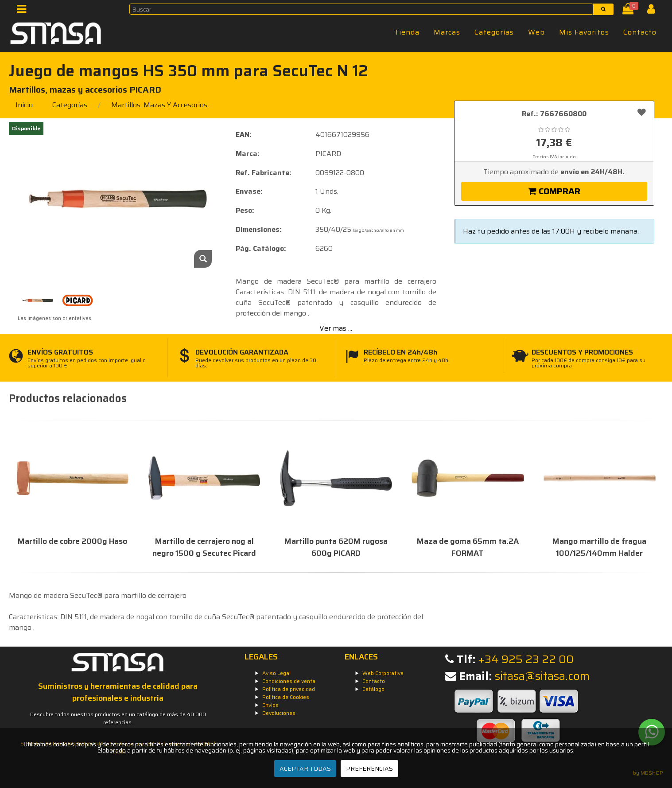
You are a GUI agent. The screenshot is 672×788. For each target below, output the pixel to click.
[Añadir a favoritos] (642, 112)
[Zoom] (203, 259)
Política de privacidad (289, 689)
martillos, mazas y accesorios (159, 105)
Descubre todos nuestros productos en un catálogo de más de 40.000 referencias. (118, 718)
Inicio (24, 105)
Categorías (494, 32)
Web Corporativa (383, 673)
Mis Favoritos (584, 32)
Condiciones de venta (289, 681)
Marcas (447, 32)
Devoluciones (279, 713)
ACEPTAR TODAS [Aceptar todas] (305, 768)
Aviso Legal (276, 673)
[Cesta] (630, 11)
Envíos (270, 705)
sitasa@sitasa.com (542, 676)
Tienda (407, 32)
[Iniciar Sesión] (655, 11)
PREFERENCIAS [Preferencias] (369, 768)
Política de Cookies (286, 697)
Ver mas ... (336, 328)
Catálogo (373, 689)
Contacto (640, 32)
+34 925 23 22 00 (526, 659)
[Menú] (24, 11)
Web (536, 32)
